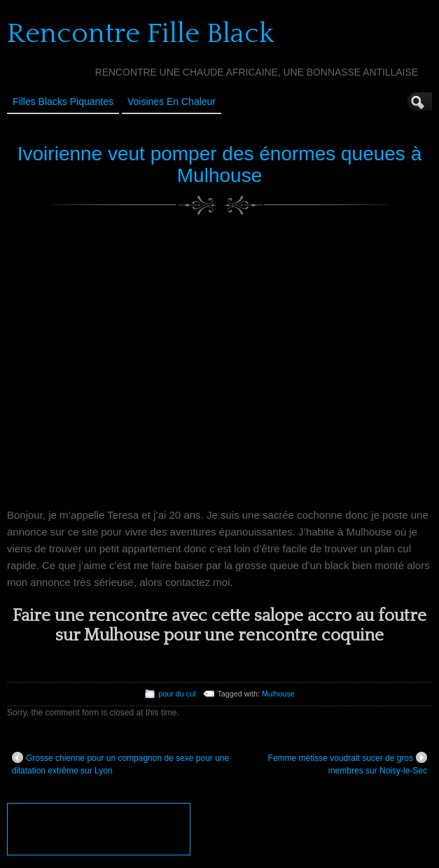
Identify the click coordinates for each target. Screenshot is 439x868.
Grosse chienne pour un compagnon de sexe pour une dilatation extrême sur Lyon (120, 764)
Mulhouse (278, 694)
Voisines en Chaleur (172, 101)
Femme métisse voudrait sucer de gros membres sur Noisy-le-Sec (348, 764)
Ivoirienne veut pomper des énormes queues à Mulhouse (219, 164)
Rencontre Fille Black (140, 34)
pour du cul (177, 694)
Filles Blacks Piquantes (63, 101)
